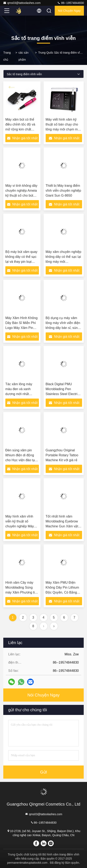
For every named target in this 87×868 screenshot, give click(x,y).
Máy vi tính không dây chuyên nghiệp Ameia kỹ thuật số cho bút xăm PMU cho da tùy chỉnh (21, 195)
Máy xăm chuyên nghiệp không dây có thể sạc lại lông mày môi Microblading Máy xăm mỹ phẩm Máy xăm (64, 262)
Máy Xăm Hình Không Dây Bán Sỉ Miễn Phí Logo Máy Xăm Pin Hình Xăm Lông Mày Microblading (21, 328)
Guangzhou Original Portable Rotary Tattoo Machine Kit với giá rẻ (62, 455)
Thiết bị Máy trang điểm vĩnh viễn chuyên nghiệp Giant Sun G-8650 (63, 191)
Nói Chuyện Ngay (69, 11)
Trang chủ (7, 56)
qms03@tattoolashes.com (22, 3)
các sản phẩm (23, 56)
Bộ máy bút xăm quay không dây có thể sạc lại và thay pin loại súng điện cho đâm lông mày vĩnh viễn (21, 262)
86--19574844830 (71, 3)
